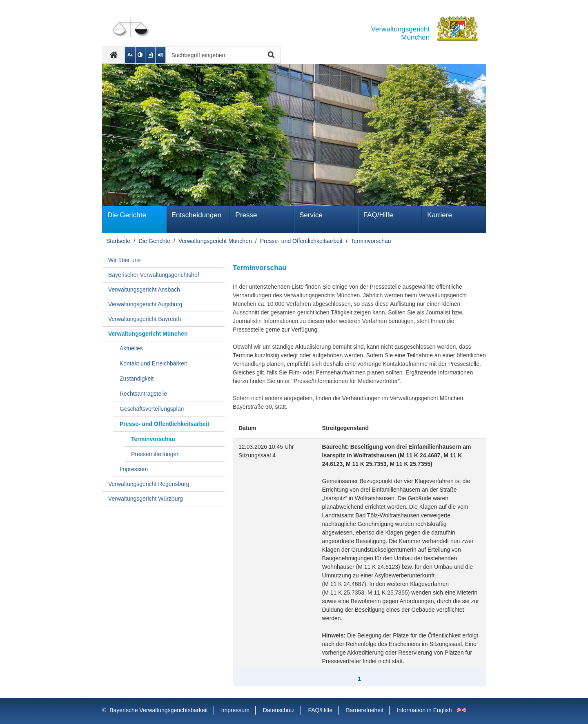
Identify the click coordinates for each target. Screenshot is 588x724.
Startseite (118, 241)
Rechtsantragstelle (143, 394)
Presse (246, 215)
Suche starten (270, 55)
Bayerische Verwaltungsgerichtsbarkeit (158, 710)
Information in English (424, 710)
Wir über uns (124, 260)
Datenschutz (279, 710)
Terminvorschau (371, 241)
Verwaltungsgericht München (215, 241)
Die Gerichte (127, 215)
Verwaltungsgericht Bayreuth (145, 319)
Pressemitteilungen (155, 454)
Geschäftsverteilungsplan (152, 409)
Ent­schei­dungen (197, 215)
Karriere (440, 215)
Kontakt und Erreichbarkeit (153, 363)
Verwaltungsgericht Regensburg (149, 484)
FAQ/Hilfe (378, 215)
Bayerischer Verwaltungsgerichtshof (154, 275)
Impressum (134, 469)
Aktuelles (131, 348)
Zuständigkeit (137, 379)
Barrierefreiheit (365, 710)
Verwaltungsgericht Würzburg (146, 499)
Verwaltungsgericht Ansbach (144, 290)
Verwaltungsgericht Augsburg (145, 304)
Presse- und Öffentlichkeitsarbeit (301, 241)
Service (311, 215)
